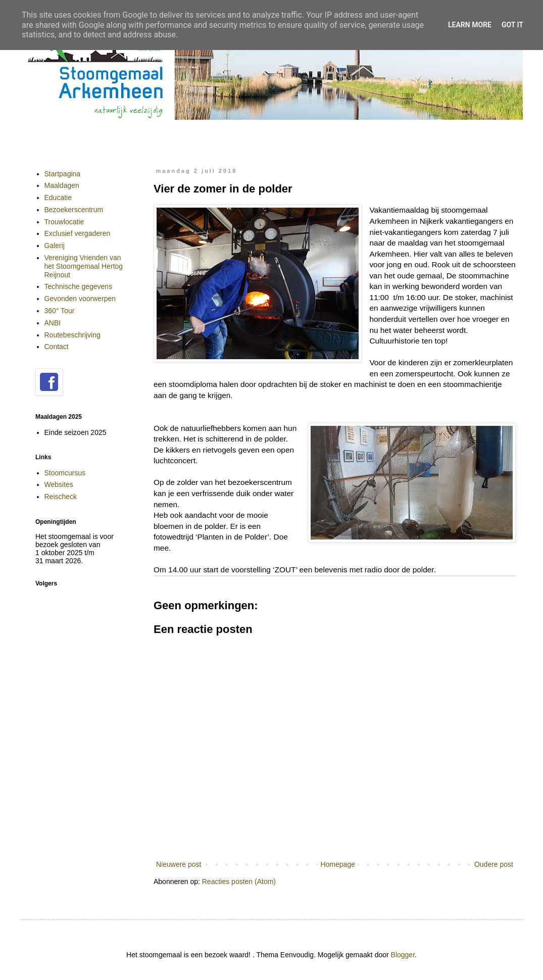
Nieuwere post (179, 864)
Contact (57, 347)
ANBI (53, 323)
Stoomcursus (65, 473)
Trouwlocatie (64, 222)
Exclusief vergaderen (78, 233)
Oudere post (494, 864)
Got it (512, 25)
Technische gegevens (79, 286)
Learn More (470, 25)
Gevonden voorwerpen (80, 299)
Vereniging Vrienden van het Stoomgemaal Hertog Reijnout (84, 266)
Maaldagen (62, 185)
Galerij (55, 246)
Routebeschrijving (72, 335)
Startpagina (63, 174)
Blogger (403, 955)
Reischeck (61, 497)
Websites (59, 484)
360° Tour (60, 311)
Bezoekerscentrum (74, 210)
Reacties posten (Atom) (239, 881)
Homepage (338, 864)
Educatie (58, 198)
